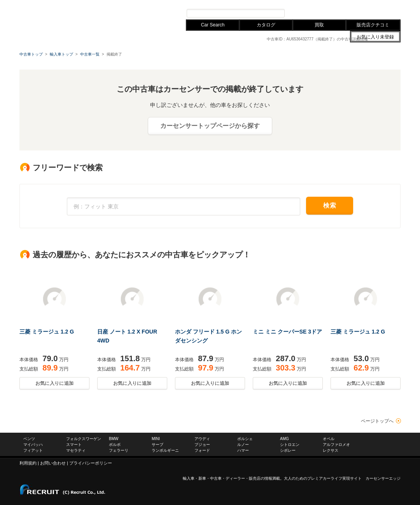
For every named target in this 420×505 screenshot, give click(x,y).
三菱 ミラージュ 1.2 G (47, 332)
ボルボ (115, 445)
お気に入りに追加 (54, 383)
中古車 (216, 478)
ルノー (243, 445)
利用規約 (28, 463)
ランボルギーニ (165, 450)
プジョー (202, 445)
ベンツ (29, 439)
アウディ (128, 3)
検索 (330, 205)
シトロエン (290, 445)
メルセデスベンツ (37, 3)
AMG (284, 439)
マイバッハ (33, 445)
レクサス (150, 3)
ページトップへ (377, 421)
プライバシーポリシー (91, 463)
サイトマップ (310, 3)
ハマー (243, 450)
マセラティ (76, 450)
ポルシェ (245, 439)
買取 (319, 25)
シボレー (288, 450)
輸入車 (189, 478)
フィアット (33, 450)
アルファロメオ (336, 445)
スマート (74, 445)
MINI (156, 439)
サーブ (157, 445)
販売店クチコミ (373, 25)
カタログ (266, 25)
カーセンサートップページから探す (210, 126)
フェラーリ (119, 450)
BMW (108, 3)
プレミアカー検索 (311, 13)
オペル (329, 439)
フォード (202, 450)
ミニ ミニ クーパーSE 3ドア (287, 332)
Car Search (213, 25)
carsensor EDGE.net (67, 16)
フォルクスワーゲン (78, 3)
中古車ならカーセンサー (377, 3)
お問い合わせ (338, 3)
